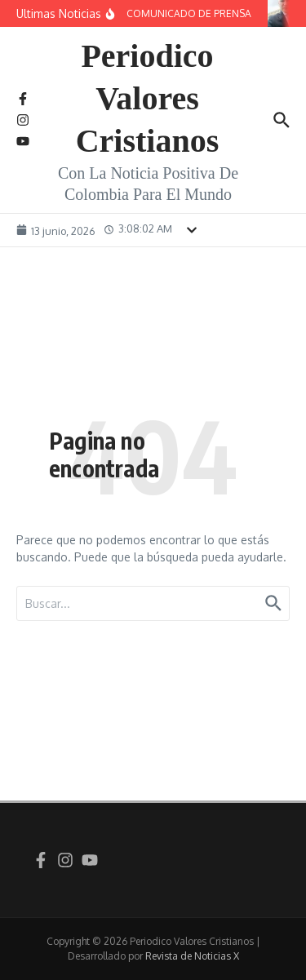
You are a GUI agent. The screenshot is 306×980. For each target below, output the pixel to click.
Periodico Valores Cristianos (148, 98)
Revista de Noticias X (192, 956)
